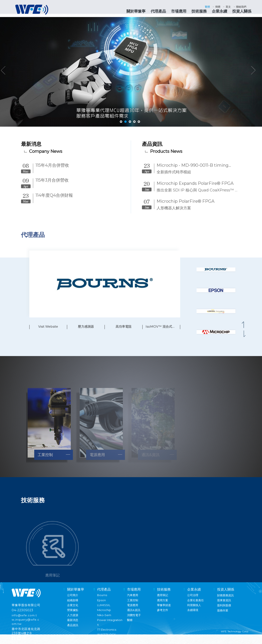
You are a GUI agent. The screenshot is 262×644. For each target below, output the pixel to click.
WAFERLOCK (107, 638)
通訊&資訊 (134, 613)
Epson (102, 603)
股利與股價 (225, 608)
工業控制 (133, 603)
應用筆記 (163, 598)
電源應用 (133, 608)
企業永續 (220, 11)
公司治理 (193, 598)
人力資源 (73, 618)
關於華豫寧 (136, 11)
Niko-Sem (105, 618)
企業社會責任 (196, 603)
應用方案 (163, 603)
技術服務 (199, 11)
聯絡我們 (246, 7)
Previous (5, 73)
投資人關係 (242, 11)
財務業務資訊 (226, 598)
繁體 (208, 7)
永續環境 (193, 613)
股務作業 (223, 614)
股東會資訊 (225, 603)
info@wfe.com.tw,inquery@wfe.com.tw (26, 623)
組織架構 (73, 603)
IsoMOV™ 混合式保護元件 (166, 334)
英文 (231, 7)
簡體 (220, 7)
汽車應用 (133, 598)
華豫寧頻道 (164, 608)
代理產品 (158, 11)
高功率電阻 (124, 334)
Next (258, 73)
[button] (245, 328)
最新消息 (73, 623)
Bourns (102, 598)
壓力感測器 (86, 334)
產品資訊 (73, 628)
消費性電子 (135, 618)
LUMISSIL (105, 608)
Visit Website (48, 334)
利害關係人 (195, 608)
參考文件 (163, 613)
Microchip (104, 613)
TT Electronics (107, 633)
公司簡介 (73, 598)
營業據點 (73, 613)
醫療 (130, 623)
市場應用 (179, 11)
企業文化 (73, 608)
